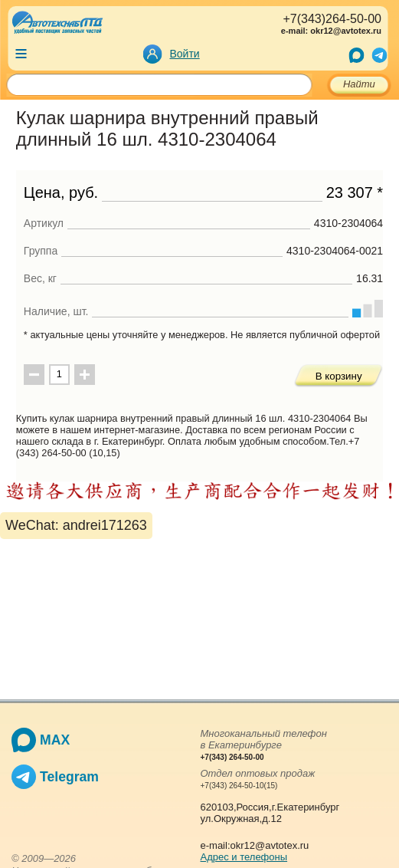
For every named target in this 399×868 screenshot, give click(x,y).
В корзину (339, 376)
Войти (185, 54)
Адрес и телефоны (244, 857)
